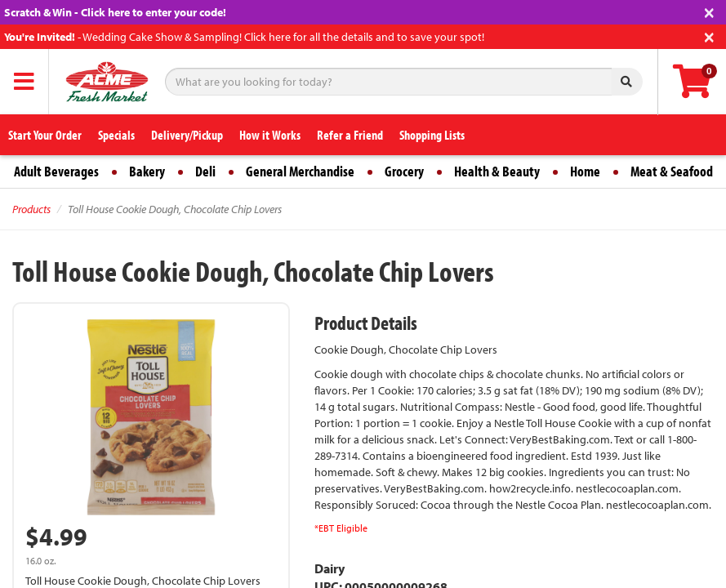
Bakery (147, 171)
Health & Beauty (497, 171)
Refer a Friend (350, 135)
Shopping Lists (432, 135)
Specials (116, 135)
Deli (205, 171)
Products (31, 209)
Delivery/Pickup (187, 135)
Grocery (404, 171)
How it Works (270, 135)
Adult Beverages (56, 171)
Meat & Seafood (672, 171)
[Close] (709, 11)
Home (585, 171)
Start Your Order (45, 135)
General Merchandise (300, 171)
